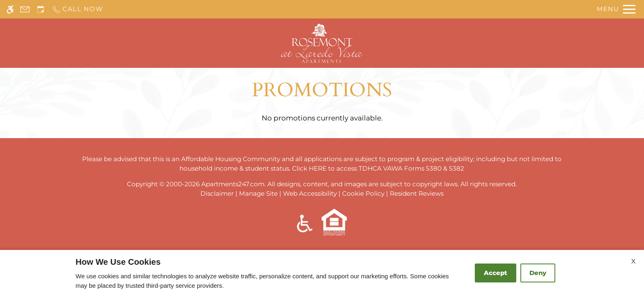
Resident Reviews (417, 193)
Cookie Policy (363, 193)
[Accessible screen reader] (10, 9)
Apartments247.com (233, 184)
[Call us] (78, 9)
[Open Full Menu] (616, 9)
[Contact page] (25, 9)
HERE (318, 168)
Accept (496, 273)
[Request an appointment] (41, 9)
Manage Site (258, 193)
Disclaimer (217, 193)
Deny (538, 273)
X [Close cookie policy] (634, 261)
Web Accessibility (310, 193)
